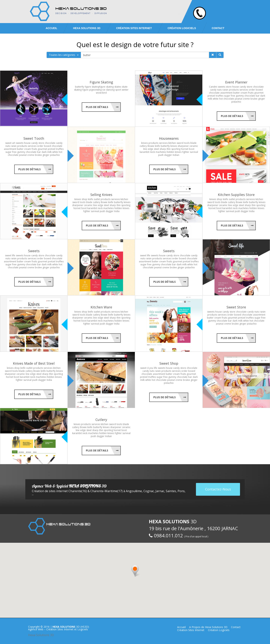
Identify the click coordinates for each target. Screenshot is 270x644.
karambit (144, 152)
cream (244, 93)
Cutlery (101, 420)
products (234, 90)
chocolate (258, 87)
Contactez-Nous (218, 489)
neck (152, 152)
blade (193, 143)
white (216, 99)
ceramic (194, 146)
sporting (176, 149)
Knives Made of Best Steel (34, 363)
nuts (219, 90)
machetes (161, 152)
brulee (254, 99)
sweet (8, 143)
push (161, 155)
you (151, 368)
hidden (170, 152)
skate (125, 87)
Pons (181, 491)
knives (144, 143)
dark (263, 96)
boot (192, 149)
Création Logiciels (182, 28)
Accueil (51, 28)
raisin (225, 90)
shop (84, 199)
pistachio (236, 102)
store (229, 87)
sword (180, 143)
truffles (220, 96)
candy (243, 87)
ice (104, 90)
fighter (186, 152)
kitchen (172, 143)
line (145, 149)
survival (194, 152)
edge (150, 149)
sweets (222, 87)
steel (156, 149)
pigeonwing (95, 90)
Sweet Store (236, 307)
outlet (97, 199)
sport (118, 90)
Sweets (34, 251)
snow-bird (101, 93)
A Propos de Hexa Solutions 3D (208, 627)
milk (210, 99)
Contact (218, 28)
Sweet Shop (169, 363)
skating (110, 87)
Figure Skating (101, 82)
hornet (185, 149)
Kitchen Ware (101, 307)
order (252, 90)
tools (187, 143)
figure (88, 87)
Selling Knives (101, 195)
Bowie (151, 146)
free (233, 96)
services (244, 90)
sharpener (183, 146)
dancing (110, 90)
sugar (227, 96)
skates (118, 87)
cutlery (143, 146)
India (117, 211)
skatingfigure (99, 87)
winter (125, 90)
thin (169, 149)
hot (221, 99)
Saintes (171, 491)
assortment (226, 93)
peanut (238, 99)
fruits (251, 93)
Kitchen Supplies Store (236, 195)
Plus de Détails (97, 107)
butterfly (79, 87)
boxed (259, 90)
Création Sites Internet (134, 28)
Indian (176, 155)
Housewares (169, 138)
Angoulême (134, 491)
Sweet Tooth (34, 138)
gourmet (259, 93)
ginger (262, 99)
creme (246, 99)
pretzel (211, 96)
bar (258, 96)
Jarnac (160, 491)
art (14, 143)
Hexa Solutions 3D (41, 635)
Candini (213, 87)
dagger (168, 155)
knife (157, 146)
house (236, 87)
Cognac (149, 491)
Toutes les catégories (64, 55)
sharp (163, 149)
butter (237, 93)
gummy (240, 96)
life (14, 255)
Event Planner (236, 82)
